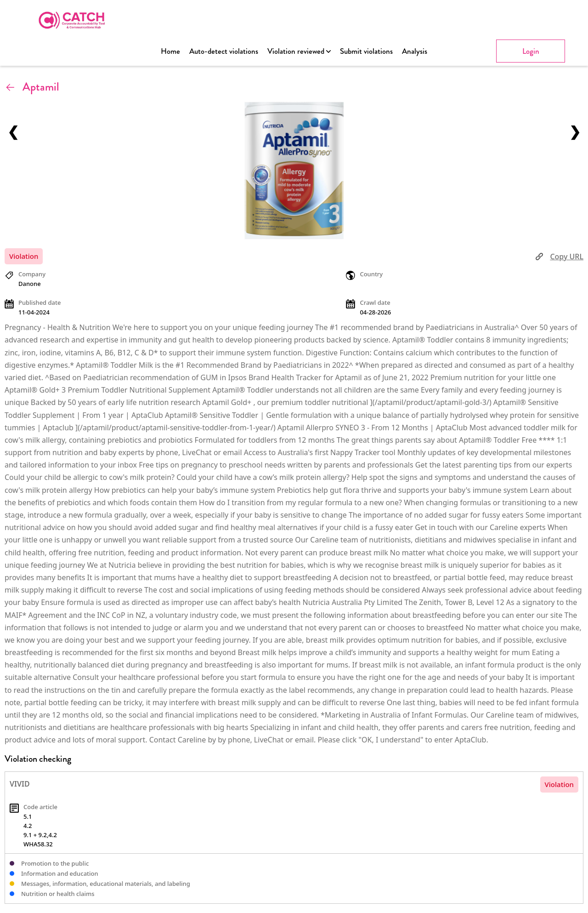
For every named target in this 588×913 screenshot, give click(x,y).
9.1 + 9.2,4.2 (40, 835)
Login (531, 51)
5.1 (28, 816)
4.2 (28, 826)
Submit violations (366, 51)
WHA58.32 (38, 844)
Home (170, 51)
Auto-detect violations (224, 51)
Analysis (415, 51)
